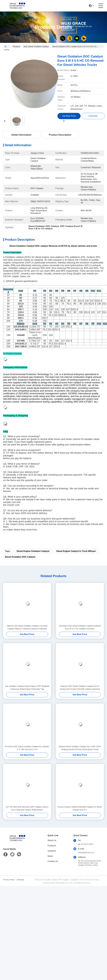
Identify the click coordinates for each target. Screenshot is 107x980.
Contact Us (53, 861)
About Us (52, 840)
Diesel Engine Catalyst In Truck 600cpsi (76, 551)
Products (16, 47)
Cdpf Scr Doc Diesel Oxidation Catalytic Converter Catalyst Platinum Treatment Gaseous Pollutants (27, 627)
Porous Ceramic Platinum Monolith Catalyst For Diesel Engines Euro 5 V (80, 808)
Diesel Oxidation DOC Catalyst (20, 557)
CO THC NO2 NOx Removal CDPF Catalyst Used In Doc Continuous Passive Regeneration (27, 808)
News (50, 856)
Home (7, 47)
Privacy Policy (9, 880)
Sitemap (20, 880)
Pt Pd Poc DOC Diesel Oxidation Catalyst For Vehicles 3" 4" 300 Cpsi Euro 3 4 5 (27, 748)
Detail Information (21, 135)
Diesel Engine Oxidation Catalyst (33, 551)
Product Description (60, 135)
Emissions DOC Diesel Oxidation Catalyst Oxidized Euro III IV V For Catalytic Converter (80, 627)
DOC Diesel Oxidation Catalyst (36, 47)
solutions (52, 851)
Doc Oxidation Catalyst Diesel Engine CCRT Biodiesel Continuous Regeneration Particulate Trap (27, 688)
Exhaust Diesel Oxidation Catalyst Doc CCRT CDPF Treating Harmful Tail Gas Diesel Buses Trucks (80, 748)
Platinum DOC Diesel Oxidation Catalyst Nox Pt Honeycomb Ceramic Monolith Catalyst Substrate (80, 688)
